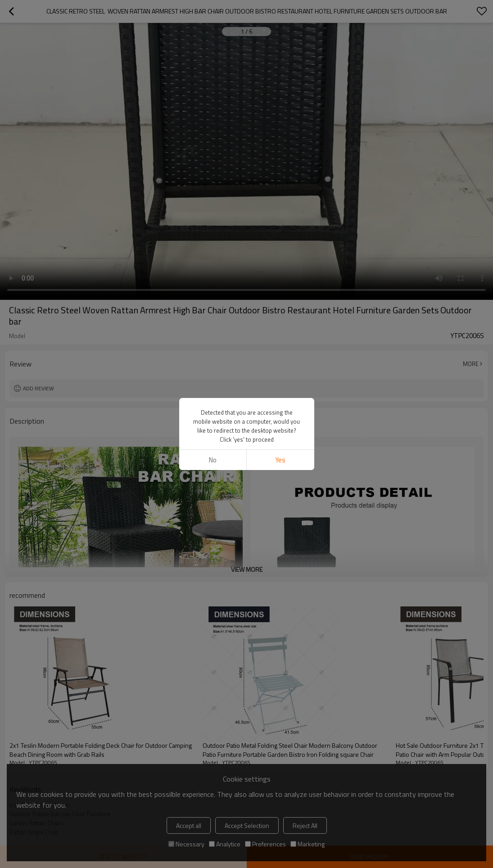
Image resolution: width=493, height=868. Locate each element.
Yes (280, 460)
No (213, 460)
